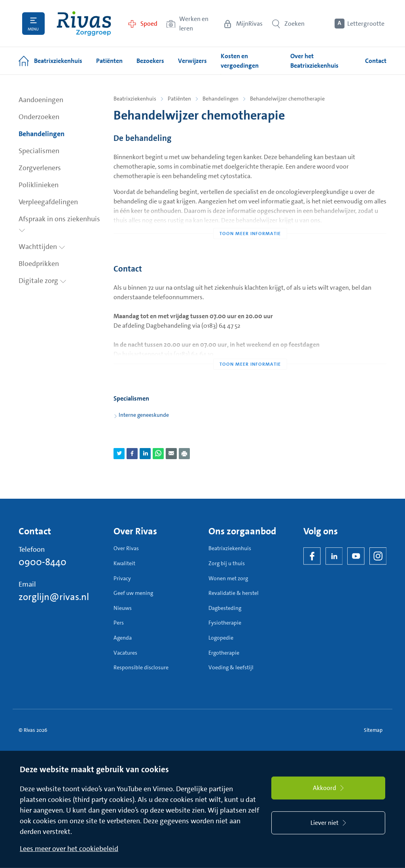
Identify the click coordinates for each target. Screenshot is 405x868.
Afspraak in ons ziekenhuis (59, 223)
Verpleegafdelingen (48, 202)
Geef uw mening (133, 593)
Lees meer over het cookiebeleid (69, 849)
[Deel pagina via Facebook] (132, 454)
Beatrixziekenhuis (135, 99)
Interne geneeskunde (144, 415)
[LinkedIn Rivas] (334, 556)
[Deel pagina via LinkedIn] (145, 454)
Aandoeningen (41, 100)
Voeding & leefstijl (231, 667)
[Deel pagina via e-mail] (171, 454)
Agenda (123, 638)
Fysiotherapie (225, 623)
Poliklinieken (39, 185)
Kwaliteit (124, 563)
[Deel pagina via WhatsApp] (158, 454)
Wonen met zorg (228, 578)
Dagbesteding (225, 608)
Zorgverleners (40, 168)
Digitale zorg (43, 281)
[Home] (84, 24)
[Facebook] (312, 556)
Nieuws (123, 608)
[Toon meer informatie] (250, 218)
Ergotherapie (224, 653)
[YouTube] (356, 556)
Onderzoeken (39, 117)
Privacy (122, 578)
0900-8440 (43, 562)
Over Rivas (126, 548)
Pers (119, 623)
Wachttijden (42, 247)
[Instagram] (378, 556)
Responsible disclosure (141, 667)
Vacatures (125, 653)
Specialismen (39, 151)
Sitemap (373, 730)
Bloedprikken (39, 264)
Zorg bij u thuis (227, 563)
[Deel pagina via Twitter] (119, 454)
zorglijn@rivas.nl (54, 597)
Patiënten (179, 99)
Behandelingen (42, 134)
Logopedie (221, 638)
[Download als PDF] (184, 454)
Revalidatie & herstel (234, 593)
